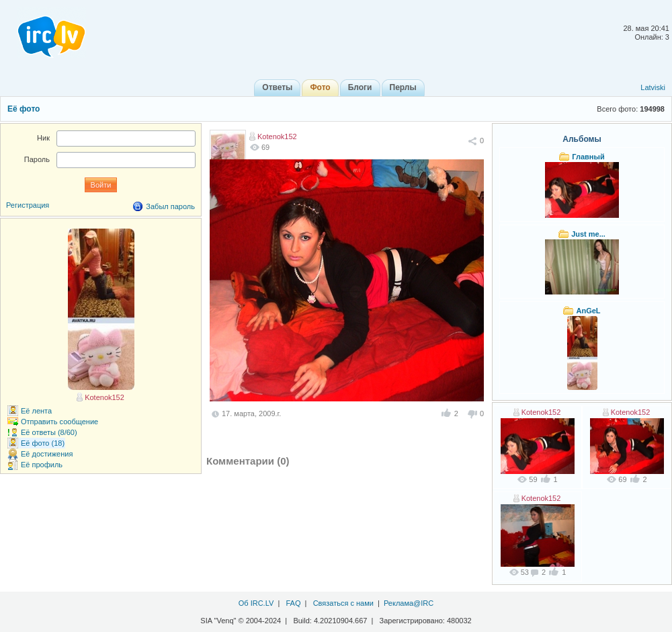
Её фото (24, 109)
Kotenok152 (277, 136)
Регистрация (28, 205)
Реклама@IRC (409, 603)
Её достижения (47, 454)
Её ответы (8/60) (49, 432)
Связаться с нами (343, 603)
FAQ (293, 603)
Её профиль (42, 465)
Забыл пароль (170, 206)
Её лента (36, 411)
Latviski (653, 87)
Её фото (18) (43, 443)
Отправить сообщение (59, 422)
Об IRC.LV (256, 603)
